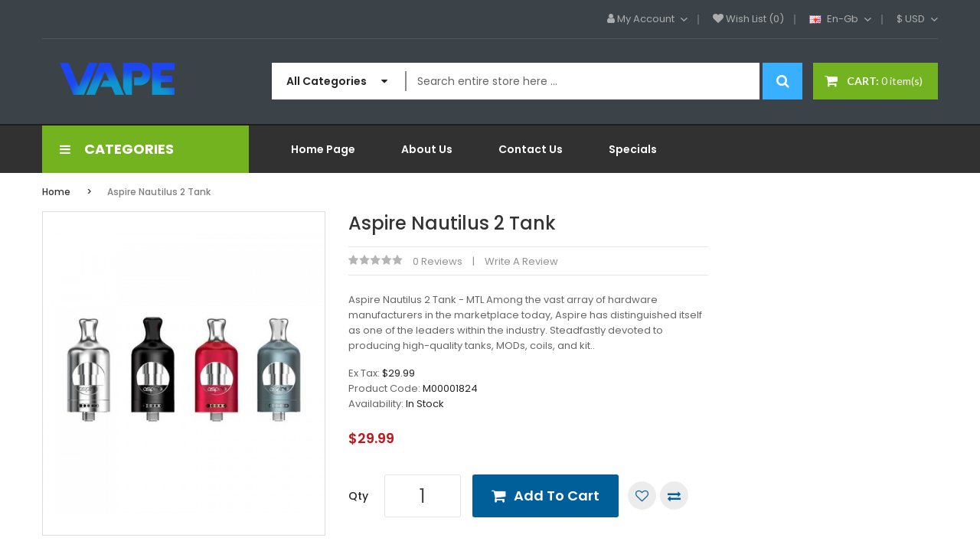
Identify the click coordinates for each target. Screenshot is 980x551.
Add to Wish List (642, 496)
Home (56, 192)
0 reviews (438, 261)
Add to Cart (557, 496)
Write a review (521, 261)
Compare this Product (674, 496)
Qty (358, 496)
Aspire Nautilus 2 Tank (159, 192)
